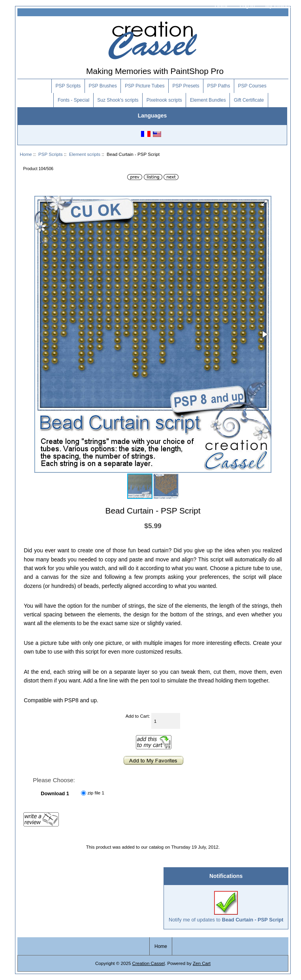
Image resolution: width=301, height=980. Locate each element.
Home (222, 6)
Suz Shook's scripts (118, 100)
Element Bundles (208, 100)
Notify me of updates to (226, 907)
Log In (247, 6)
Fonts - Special (73, 100)
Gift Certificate (249, 100)
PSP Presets (186, 86)
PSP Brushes (103, 86)
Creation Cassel (149, 963)
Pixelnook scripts (164, 100)
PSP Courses (252, 86)
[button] (264, 203)
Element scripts (85, 154)
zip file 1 (96, 793)
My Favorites (281, 6)
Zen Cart (202, 963)
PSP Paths (219, 86)
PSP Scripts (51, 154)
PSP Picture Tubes (145, 86)
